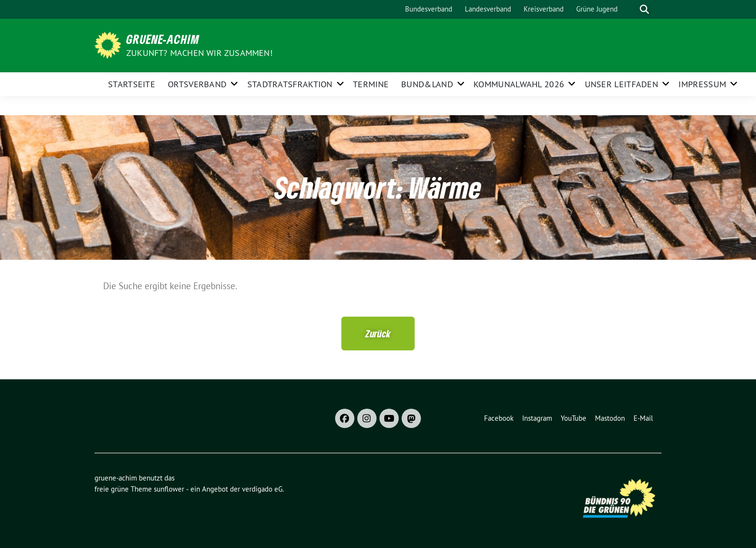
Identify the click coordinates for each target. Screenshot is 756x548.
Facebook (499, 418)
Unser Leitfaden (622, 84)
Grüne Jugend (597, 9)
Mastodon (610, 418)
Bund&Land (427, 84)
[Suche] (631, 9)
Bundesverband (429, 9)
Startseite (132, 84)
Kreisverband (544, 9)
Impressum (702, 84)
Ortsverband (197, 84)
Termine (371, 84)
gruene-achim (163, 39)
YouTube (574, 418)
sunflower (169, 489)
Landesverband (488, 9)
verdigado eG (262, 489)
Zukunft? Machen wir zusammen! (199, 53)
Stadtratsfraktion (290, 84)
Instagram (537, 418)
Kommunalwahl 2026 (519, 84)
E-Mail (643, 418)
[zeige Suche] (644, 9)
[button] (378, 334)
